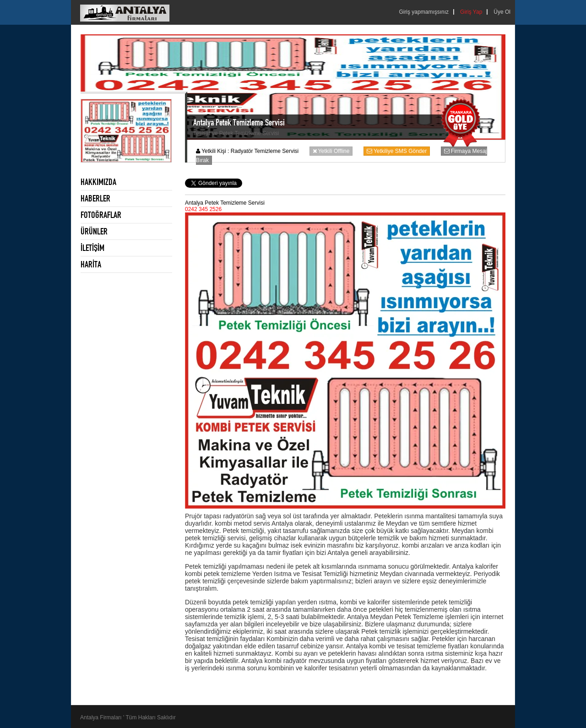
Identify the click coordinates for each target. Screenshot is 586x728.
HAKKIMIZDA (98, 182)
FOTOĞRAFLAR (101, 215)
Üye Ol (502, 12)
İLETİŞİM (92, 248)
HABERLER (95, 198)
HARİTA (91, 264)
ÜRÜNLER (94, 231)
